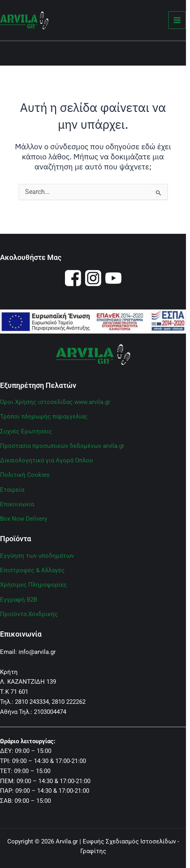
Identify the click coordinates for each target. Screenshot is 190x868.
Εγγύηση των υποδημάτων (37, 556)
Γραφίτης (93, 851)
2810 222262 (69, 702)
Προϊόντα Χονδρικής (29, 614)
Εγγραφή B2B (19, 600)
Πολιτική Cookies (25, 475)
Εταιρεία (12, 490)
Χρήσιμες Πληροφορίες (33, 585)
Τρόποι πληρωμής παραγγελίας (44, 416)
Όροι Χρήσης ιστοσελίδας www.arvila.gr (55, 402)
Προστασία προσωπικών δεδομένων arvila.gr (62, 446)
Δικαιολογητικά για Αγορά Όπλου (46, 460)
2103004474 (50, 712)
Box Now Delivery (24, 519)
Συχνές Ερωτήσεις (26, 431)
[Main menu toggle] (177, 20)
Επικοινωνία (17, 504)
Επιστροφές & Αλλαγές (32, 570)
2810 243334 (32, 702)
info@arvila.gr (37, 652)
